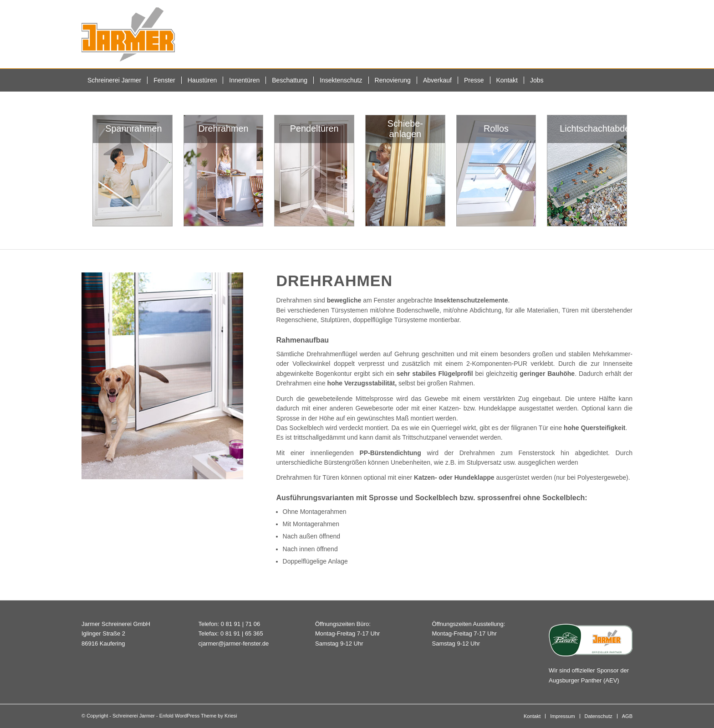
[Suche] (627, 80)
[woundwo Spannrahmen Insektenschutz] (132, 171)
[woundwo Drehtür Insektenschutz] (223, 171)
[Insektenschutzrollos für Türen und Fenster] (496, 171)
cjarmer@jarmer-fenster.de (234, 643)
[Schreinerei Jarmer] (128, 34)
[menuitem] (114, 80)
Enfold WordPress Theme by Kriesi (198, 716)
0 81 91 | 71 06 (241, 624)
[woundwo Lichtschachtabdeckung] (587, 171)
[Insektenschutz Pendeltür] (314, 171)
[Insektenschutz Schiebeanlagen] (405, 171)
